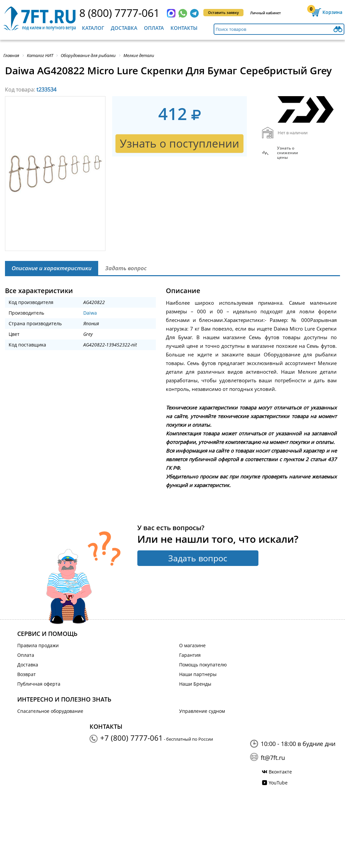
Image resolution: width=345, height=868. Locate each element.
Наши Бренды (195, 684)
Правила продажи (38, 645)
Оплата (154, 28)
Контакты (184, 28)
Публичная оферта (39, 684)
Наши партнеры (198, 674)
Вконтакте (280, 772)
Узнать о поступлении (179, 143)
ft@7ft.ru (273, 758)
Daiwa (90, 313)
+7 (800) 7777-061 (132, 738)
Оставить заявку (223, 12)
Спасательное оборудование (50, 711)
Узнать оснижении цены (287, 153)
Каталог (93, 28)
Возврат (27, 674)
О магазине (192, 645)
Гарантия (190, 655)
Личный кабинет (266, 13)
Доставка (124, 28)
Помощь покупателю (203, 665)
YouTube (278, 783)
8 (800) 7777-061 (119, 13)
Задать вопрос (198, 558)
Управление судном (202, 711)
